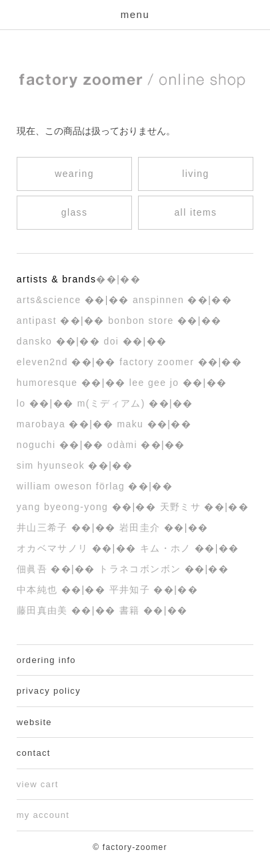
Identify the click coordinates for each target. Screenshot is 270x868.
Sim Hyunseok (53, 465)
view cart (38, 784)
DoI (113, 341)
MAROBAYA (43, 424)
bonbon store (143, 320)
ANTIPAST (39, 320)
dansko (36, 341)
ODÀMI (124, 445)
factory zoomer (158, 362)
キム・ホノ (167, 548)
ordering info (46, 660)
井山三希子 (44, 527)
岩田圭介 (142, 527)
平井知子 (132, 590)
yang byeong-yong (64, 507)
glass (75, 212)
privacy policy (49, 691)
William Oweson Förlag (73, 486)
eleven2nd (44, 362)
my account (43, 815)
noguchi (38, 445)
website (34, 722)
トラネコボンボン (142, 569)
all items (195, 212)
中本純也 (39, 590)
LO (23, 403)
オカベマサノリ (54, 548)
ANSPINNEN (160, 300)
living (195, 174)
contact (34, 753)
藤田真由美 (44, 610)
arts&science (51, 300)
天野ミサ (182, 507)
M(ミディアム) (113, 403)
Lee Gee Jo (156, 383)
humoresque (49, 383)
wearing (74, 174)
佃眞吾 (34, 569)
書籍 (131, 610)
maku (132, 424)
